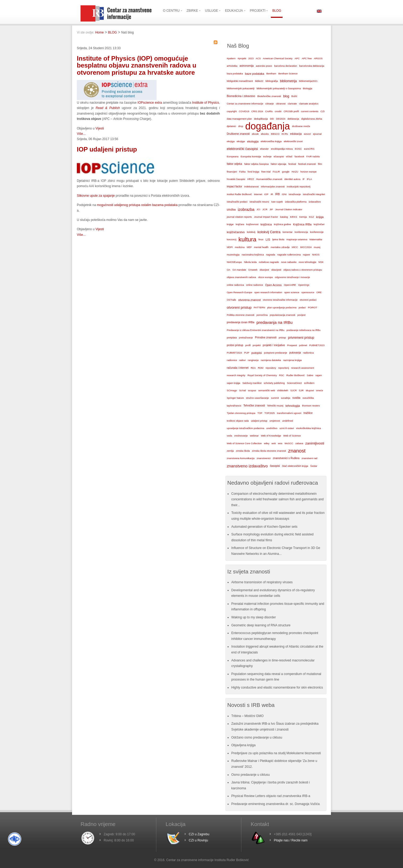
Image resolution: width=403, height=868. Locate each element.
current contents (310, 111)
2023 (251, 58)
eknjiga (231, 141)
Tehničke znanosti (254, 406)
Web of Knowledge (271, 436)
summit (275, 398)
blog (286, 96)
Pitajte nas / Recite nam (291, 840)
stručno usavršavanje (257, 398)
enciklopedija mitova (282, 149)
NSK (321, 262)
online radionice (255, 285)
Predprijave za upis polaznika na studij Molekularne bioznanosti (276, 753)
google (286, 172)
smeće (320, 391)
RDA (253, 368)
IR (272, 194)
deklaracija (293, 119)
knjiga (320, 217)
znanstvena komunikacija (241, 458)
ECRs (285, 134)
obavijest (265, 270)
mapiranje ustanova (297, 240)
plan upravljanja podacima (282, 307)
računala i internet (238, 368)
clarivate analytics (309, 104)
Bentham (271, 74)
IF (304, 179)
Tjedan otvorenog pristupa (241, 413)
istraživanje (295, 194)
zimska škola (243, 451)
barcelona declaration (286, 66)
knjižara (240, 224)
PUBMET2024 (234, 353)
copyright (232, 111)
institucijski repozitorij (299, 186)
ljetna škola (278, 240)
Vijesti (100, 128)
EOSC (298, 149)
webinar (254, 436)
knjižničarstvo (236, 232)
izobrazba (246, 209)
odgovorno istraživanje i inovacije (292, 277)
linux (261, 240)
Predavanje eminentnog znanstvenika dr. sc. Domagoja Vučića (275, 804)
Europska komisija (251, 156)
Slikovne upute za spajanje (96, 196)
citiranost (281, 104)
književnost (253, 224)
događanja (267, 126)
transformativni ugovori (289, 413)
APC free (307, 58)
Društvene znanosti (238, 134)
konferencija (301, 232)
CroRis (269, 111)
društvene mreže (301, 126)
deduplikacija (261, 119)
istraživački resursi (259, 202)
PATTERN (259, 307)
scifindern (309, 383)
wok (274, 443)
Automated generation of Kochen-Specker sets (264, 527)
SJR (301, 391)
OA (229, 270)
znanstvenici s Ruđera (286, 458)
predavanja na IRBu (275, 322)
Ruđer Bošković (295, 375)
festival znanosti (307, 164)
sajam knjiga (234, 383)
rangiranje (253, 360)
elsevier (264, 149)
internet (258, 194)
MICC (295, 247)
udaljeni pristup (259, 421)
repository (271, 368)
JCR (265, 209)
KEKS (294, 217)
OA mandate (239, 270)
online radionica (235, 285)
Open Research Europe (240, 292)
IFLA (309, 179)
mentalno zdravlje (280, 247)
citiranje (270, 104)
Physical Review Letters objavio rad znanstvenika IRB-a (271, 796)
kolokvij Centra (269, 232)
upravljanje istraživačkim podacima (245, 428)
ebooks (265, 134)
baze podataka (255, 74)
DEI (272, 119)
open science (292, 292)
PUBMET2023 (317, 345)
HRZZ (251, 179)
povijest (302, 315)
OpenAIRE (290, 285)
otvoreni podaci (308, 300)
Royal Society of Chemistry (262, 375)
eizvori (307, 134)
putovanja (295, 353)
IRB (277, 194)
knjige (230, 224)
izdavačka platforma (296, 202)
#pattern (231, 58)
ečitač (289, 157)
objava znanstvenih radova (241, 277)
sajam (318, 375)
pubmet (303, 345)
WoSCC (289, 443)
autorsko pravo (264, 66)
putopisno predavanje (276, 353)
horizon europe (308, 172)
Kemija (303, 217)
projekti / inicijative (274, 345)
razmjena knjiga (292, 360)
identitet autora (292, 179)
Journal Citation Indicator (289, 209)
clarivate (292, 104)
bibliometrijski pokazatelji (241, 88)
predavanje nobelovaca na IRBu (304, 330)
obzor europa (265, 277)
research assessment (303, 368)
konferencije (317, 232)
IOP (266, 194)
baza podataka (235, 74)
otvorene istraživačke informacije (280, 300)
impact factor (234, 186)
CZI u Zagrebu (199, 834)
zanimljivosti (315, 443)
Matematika (316, 240)
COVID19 (244, 111)
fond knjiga (254, 172)
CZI (323, 111)
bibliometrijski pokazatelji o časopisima (279, 88)
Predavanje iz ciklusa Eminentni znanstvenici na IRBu (256, 330)
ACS (258, 58)
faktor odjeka (234, 164)
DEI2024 (281, 119)
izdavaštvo (315, 202)
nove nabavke (289, 262)
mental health (261, 247)
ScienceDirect (294, 383)
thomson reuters (311, 406)
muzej (317, 247)
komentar (288, 232)
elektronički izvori (293, 141)
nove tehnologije (307, 262)
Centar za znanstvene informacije (245, 104)
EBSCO (275, 134)
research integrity (236, 375)
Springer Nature (235, 398)
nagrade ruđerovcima (289, 255)
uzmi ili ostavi (287, 428)
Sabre (310, 375)
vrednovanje (241, 436)
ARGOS (318, 58)
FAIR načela (313, 157)
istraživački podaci (237, 202)
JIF (271, 209)
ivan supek (277, 202)
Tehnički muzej (275, 406)
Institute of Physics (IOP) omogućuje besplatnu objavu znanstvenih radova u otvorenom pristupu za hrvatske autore (137, 65)
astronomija (247, 66)
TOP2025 (270, 413)
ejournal (317, 134)
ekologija (253, 141)
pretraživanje (246, 338)
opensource (308, 292)
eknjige (241, 141)
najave (306, 255)
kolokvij (251, 232)
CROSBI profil (291, 111)
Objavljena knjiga (243, 745)
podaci (302, 308)
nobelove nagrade (269, 262)
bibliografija (272, 81)
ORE (319, 292)
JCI (258, 209)
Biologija (308, 89)
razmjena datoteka (271, 360)
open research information (268, 292)
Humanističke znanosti (269, 179)
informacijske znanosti (273, 187)
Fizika (242, 172)
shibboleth (283, 391)
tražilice (308, 413)
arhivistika (232, 66)
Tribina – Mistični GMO (247, 716)
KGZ (311, 217)
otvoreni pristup (239, 307)
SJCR (293, 391)
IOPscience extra (149, 103)
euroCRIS (309, 149)
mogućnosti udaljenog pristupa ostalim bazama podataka (137, 205)
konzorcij (232, 240)
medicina (240, 247)
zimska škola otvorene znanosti (269, 451)
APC (297, 58)
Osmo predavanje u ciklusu (251, 775)
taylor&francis (234, 406)
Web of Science (292, 436)
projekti (257, 345)
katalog (284, 217)
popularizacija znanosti (283, 315)
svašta (296, 398)
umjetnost (275, 421)
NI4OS (316, 255)
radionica (308, 353)
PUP (247, 353)
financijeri (232, 172)
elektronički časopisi (242, 149)
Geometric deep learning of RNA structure (261, 625)
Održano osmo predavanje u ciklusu (257, 737)
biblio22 (259, 81)
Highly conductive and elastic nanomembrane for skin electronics (277, 687)
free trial (266, 172)
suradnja (286, 398)
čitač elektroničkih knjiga (295, 466)
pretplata (232, 337)
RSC (282, 375)
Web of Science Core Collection (244, 443)
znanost (297, 451)
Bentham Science (288, 74)
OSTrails (231, 300)
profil (248, 345)
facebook (299, 157)
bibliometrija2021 (308, 81)
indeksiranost (251, 187)
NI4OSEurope (234, 262)
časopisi (275, 466)
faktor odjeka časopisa (257, 164)
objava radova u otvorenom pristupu (303, 270)
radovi (242, 360)
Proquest (292, 345)
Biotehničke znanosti (269, 96)
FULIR (276, 172)
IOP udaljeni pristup (107, 149)
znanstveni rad (309, 458)
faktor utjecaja (279, 164)
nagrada (271, 255)
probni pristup (235, 345)
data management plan (239, 119)
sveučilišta (308, 398)
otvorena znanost (249, 300)
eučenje (267, 157)
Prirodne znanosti (266, 337)
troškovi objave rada (238, 421)
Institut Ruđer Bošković (239, 194)
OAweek (253, 270)
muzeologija (233, 255)
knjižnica (266, 224)
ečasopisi (279, 157)
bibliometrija (288, 81)
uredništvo (272, 428)
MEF (249, 247)
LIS (268, 240)
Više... (81, 134)
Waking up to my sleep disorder (254, 617)
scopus (252, 390)
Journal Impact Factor (266, 217)
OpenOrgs (304, 285)
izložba (231, 209)
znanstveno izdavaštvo (247, 466)
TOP (260, 413)
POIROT (312, 308)
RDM (261, 368)
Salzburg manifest (252, 383)
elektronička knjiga (271, 141)
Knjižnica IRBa (302, 224)
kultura (247, 239)
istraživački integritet (314, 194)
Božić (294, 96)
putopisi (257, 353)
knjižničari (319, 224)
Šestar (314, 466)
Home (99, 32)
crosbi (278, 111)
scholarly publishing (274, 383)
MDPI (230, 247)
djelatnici (231, 126)
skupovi (310, 391)
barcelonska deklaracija (312, 66)
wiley (267, 443)
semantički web (266, 391)
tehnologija (293, 406)
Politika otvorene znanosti (241, 315)
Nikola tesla (250, 262)
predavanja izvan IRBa (241, 322)
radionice (232, 360)
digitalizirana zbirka (312, 119)
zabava (299, 443)
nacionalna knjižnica (253, 255)
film (320, 164)
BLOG (112, 32)
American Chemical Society (278, 58)
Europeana (233, 157)
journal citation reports (239, 217)
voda (229, 436)
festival (292, 164)
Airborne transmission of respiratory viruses (262, 582)
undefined (287, 421)
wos (280, 443)
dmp (241, 126)
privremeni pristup (301, 338)
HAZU (295, 172)
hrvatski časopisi (236, 179)
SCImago (232, 391)
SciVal (243, 391)
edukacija (296, 134)
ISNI (284, 194)
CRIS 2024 (257, 111)
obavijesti (276, 270)
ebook (255, 134)
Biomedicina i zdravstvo (241, 96)
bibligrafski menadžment (240, 81)
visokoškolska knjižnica (308, 428)
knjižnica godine (283, 224)
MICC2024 (306, 247)
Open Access (274, 285)
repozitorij (284, 368)
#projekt (242, 58)
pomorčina (262, 315)
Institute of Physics (205, 103)
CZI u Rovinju (198, 840)
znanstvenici (264, 458)
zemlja (230, 451)
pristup (282, 338)
